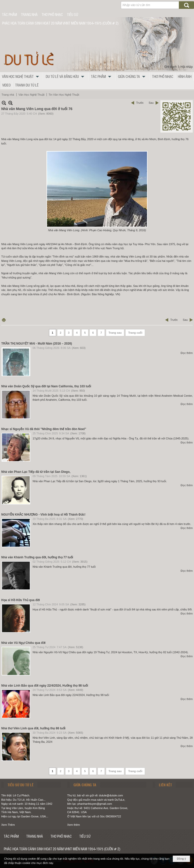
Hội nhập (187, 67)
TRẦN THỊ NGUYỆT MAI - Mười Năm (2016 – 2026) (37, 344)
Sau (151, 103)
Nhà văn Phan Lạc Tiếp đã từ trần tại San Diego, (36, 472)
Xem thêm (74, 825)
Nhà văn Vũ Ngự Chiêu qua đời (23, 643)
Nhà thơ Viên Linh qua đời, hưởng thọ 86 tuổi (33, 728)
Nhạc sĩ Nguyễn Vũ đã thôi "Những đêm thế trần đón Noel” (44, 429)
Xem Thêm (8, 825)
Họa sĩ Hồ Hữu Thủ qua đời (21, 600)
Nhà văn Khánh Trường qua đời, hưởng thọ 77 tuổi (37, 557)
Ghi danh (171, 67)
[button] (22, 76)
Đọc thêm (187, 353)
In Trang (4, 320)
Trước (140, 103)
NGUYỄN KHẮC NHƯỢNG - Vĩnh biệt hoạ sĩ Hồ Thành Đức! (43, 515)
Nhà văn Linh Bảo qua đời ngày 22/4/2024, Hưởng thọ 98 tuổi (45, 686)
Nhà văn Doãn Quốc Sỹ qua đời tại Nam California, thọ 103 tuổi (46, 386)
